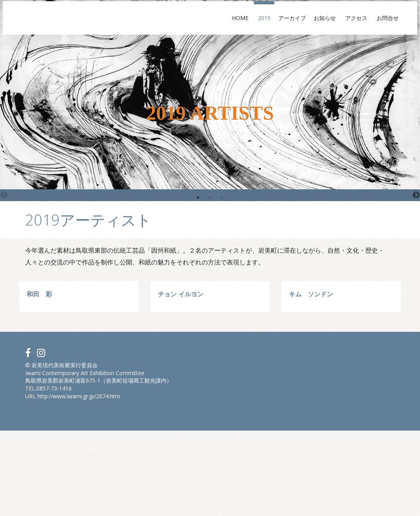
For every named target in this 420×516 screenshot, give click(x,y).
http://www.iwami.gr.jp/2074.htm (79, 481)
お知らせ (306, 25)
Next (416, 195)
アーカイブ (271, 25)
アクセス (338, 25)
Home (222, 25)
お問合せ (369, 25)
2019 (243, 25)
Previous (4, 195)
